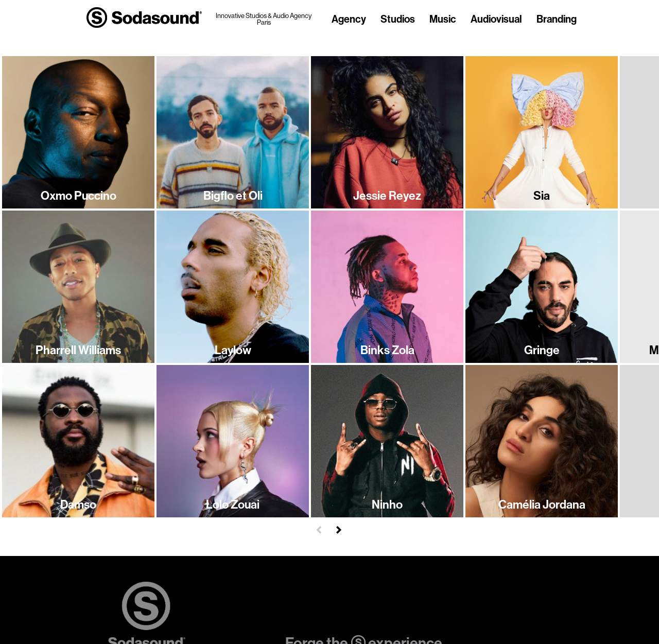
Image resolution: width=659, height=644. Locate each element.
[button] (319, 528)
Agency (349, 20)
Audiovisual (496, 20)
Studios (398, 20)
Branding (557, 20)
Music (443, 20)
